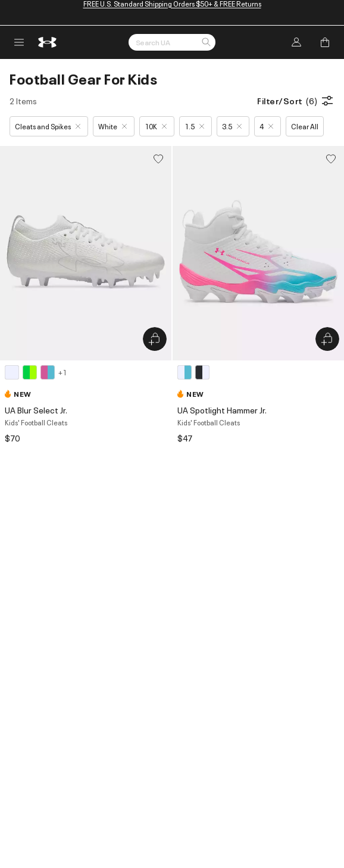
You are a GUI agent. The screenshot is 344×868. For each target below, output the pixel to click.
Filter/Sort (296, 101)
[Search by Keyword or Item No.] (172, 42)
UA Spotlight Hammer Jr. (222, 410)
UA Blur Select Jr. (36, 410)
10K (156, 126)
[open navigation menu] (19, 42)
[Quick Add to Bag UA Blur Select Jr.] (155, 339)
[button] (206, 43)
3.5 (232, 126)
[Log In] (296, 42)
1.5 (194, 126)
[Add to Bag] (325, 42)
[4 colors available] (36, 372)
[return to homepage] (48, 42)
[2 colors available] (195, 372)
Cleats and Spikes (48, 126)
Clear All (305, 126)
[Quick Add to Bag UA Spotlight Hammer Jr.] (327, 339)
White (112, 126)
